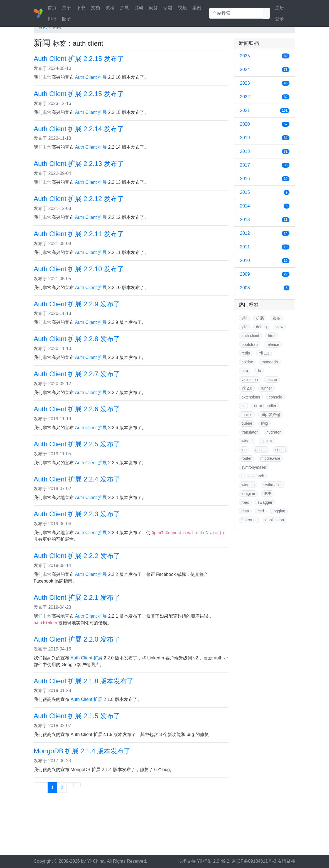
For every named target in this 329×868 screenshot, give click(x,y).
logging (279, 511)
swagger (265, 502)
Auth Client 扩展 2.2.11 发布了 (79, 234)
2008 (265, 288)
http (245, 371)
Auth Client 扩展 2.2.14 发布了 (79, 129)
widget (247, 441)
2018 (265, 151)
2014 (265, 206)
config (280, 450)
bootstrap (249, 344)
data (245, 511)
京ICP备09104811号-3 (254, 861)
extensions (251, 397)
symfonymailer (254, 467)
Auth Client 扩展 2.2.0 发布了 (77, 639)
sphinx (267, 441)
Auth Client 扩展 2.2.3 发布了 (77, 514)
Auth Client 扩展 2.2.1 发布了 (77, 597)
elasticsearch (253, 476)
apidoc (247, 362)
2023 (265, 83)
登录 (279, 19)
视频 (182, 8)
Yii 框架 (205, 861)
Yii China (96, 861)
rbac (245, 502)
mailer (247, 415)
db (259, 371)
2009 (265, 274)
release (273, 344)
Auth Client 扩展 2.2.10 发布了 (79, 269)
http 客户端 (270, 415)
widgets (248, 485)
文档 (95, 8)
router (246, 458)
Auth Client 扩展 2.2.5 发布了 (77, 444)
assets (261, 450)
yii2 (244, 327)
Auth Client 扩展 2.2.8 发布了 (77, 339)
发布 (276, 318)
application (275, 520)
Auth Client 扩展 (91, 77)
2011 (265, 247)
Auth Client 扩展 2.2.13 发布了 (79, 164)
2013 (265, 220)
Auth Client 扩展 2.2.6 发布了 (77, 409)
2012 (265, 233)
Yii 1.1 (264, 353)
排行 (52, 19)
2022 (265, 97)
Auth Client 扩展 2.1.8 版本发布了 (84, 681)
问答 (153, 8)
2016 (265, 179)
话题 (168, 8)
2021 (265, 111)
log (244, 450)
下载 (81, 8)
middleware (270, 458)
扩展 (124, 8)
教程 (110, 8)
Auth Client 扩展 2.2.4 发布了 (77, 479)
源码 (139, 8)
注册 (279, 8)
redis (245, 353)
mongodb (270, 362)
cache (272, 380)
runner (266, 388)
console (276, 397)
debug (262, 327)
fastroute (249, 520)
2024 (265, 70)
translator (249, 432)
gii (243, 406)
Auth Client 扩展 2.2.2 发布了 (77, 556)
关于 (67, 8)
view (279, 327)
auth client (250, 336)
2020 (265, 124)
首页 (52, 8)
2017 (265, 165)
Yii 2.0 (247, 388)
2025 (265, 56)
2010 (265, 261)
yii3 (244, 318)
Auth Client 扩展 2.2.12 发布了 (79, 199)
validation (250, 380)
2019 (265, 138)
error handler (265, 406)
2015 (265, 192)
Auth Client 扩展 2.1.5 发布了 (77, 716)
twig (265, 423)
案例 (197, 8)
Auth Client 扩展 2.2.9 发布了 (77, 304)
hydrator (273, 432)
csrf (261, 511)
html (271, 336)
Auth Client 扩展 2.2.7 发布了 (77, 374)
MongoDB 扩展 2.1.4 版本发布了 (82, 751)
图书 (268, 493)
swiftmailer (272, 485)
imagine (248, 493)
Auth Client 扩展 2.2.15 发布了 (79, 59)
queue (247, 423)
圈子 (67, 19)
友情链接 (286, 861)
